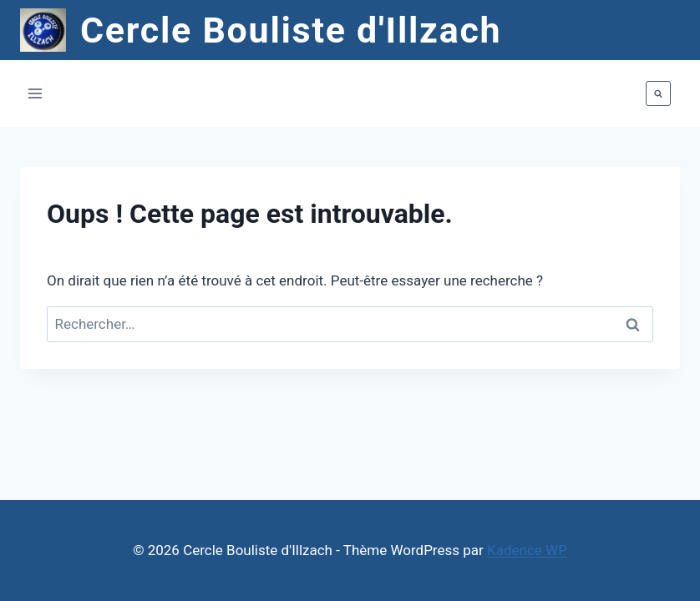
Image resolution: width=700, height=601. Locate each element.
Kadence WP (527, 550)
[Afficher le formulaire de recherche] (658, 93)
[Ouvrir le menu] (36, 94)
